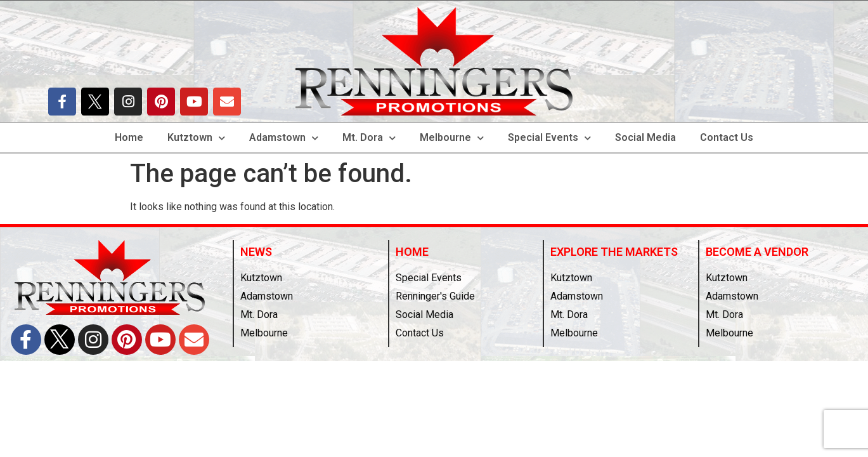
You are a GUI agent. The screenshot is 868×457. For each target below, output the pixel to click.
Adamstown (284, 138)
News (256, 252)
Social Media (645, 137)
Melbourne (452, 138)
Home (129, 137)
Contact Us (727, 137)
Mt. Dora (369, 138)
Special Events (549, 138)
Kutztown (196, 138)
